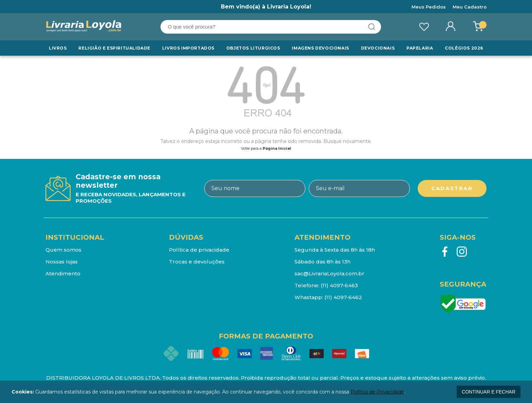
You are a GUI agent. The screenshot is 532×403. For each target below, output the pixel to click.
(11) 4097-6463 (339, 285)
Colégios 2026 (464, 48)
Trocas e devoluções (197, 262)
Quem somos (63, 250)
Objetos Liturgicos (253, 48)
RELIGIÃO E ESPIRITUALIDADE (114, 48)
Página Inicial (277, 148)
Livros (58, 48)
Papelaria (420, 48)
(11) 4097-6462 (343, 297)
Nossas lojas (62, 262)
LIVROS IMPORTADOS (188, 48)
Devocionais (378, 48)
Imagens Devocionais (320, 48)
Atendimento (63, 273)
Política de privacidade (199, 250)
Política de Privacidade (377, 392)
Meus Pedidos (429, 7)
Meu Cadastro (470, 7)
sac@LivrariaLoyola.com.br (329, 273)
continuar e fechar (489, 392)
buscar (372, 27)
